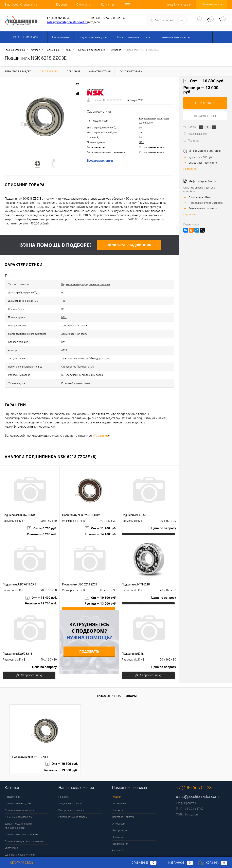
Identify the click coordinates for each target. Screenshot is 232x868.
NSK (142, 144)
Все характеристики (100, 162)
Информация (120, 813)
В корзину (205, 103)
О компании (84, 5)
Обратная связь (19, 863)
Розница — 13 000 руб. (99, 590)
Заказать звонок (212, 4)
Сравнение (141, 863)
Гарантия (101, 418)
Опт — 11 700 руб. (100, 514)
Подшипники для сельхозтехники (24, 824)
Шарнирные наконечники (20, 837)
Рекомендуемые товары (73, 799)
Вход (168, 5)
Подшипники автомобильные (22, 817)
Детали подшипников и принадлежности (18, 808)
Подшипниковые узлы (93, 37)
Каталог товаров (25, 37)
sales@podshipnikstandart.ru (67, 22)
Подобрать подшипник (129, 247)
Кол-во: (192, 127)
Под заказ (191, 140)
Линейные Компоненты (175, 37)
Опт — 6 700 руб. (41, 514)
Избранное (177, 863)
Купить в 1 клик (205, 116)
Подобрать (89, 634)
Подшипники (61, 37)
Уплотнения (12, 830)
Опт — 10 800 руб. (100, 584)
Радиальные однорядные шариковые (86, 286)
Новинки (63, 779)
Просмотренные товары (116, 678)
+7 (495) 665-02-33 (58, 18)
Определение (29, 5)
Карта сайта (119, 833)
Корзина (213, 863)
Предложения (120, 826)
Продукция (118, 819)
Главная (62, 5)
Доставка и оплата (123, 799)
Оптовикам (119, 806)
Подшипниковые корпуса (134, 37)
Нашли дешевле (195, 134)
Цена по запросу (164, 514)
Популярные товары (70, 786)
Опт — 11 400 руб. (41, 584)
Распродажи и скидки (71, 793)
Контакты (107, 5)
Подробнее (190, 169)
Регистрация (182, 5)
